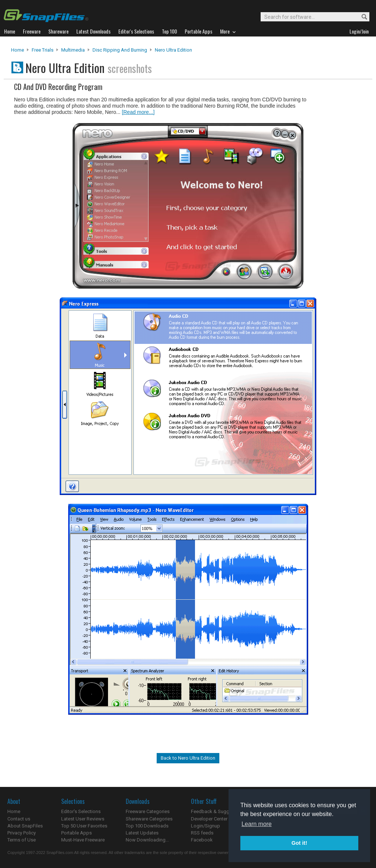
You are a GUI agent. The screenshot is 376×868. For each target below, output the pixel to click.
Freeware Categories (148, 811)
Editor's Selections (81, 811)
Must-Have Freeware (83, 840)
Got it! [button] (299, 843)
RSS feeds (202, 833)
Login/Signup (206, 826)
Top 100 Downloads (147, 826)
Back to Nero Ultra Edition (188, 758)
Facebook (202, 840)
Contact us (19, 819)
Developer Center (209, 819)
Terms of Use (22, 840)
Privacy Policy (22, 833)
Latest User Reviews (83, 819)
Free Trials (43, 50)
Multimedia (73, 50)
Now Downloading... (147, 840)
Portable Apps (76, 833)
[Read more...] (138, 112)
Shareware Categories (149, 819)
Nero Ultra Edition (173, 50)
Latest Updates (142, 833)
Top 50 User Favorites (84, 826)
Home (18, 50)
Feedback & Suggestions (218, 811)
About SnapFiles (25, 826)
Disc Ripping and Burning (120, 50)
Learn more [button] (257, 824)
